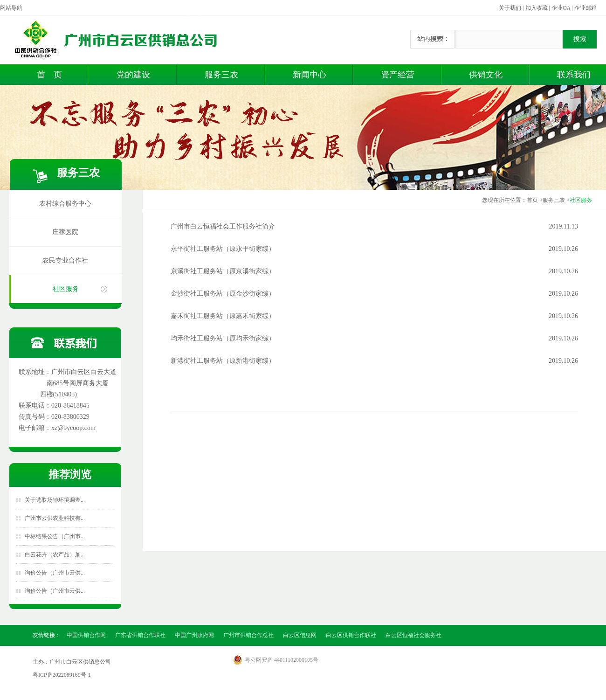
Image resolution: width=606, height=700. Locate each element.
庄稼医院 (65, 232)
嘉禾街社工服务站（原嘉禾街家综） (223, 316)
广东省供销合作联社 (140, 635)
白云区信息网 (300, 635)
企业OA (561, 8)
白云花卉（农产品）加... (55, 554)
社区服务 (66, 289)
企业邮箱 (585, 8)
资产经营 (398, 75)
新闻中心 (310, 75)
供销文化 (486, 75)
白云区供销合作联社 (351, 635)
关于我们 (510, 8)
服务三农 (221, 75)
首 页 (49, 75)
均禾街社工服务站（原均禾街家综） (223, 338)
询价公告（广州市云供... (55, 573)
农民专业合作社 (65, 260)
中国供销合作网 (86, 635)
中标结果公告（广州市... (55, 536)
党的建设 (133, 75)
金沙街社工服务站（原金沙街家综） (223, 294)
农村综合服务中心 (65, 204)
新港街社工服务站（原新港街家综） (223, 361)
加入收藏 (537, 8)
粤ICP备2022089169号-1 (62, 675)
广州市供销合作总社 (248, 635)
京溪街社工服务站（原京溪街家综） (223, 271)
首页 (532, 200)
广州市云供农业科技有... (55, 518)
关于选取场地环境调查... (55, 500)
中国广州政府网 (194, 635)
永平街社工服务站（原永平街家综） (223, 249)
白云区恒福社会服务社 (413, 635)
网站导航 (11, 8)
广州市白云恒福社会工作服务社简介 (223, 226)
